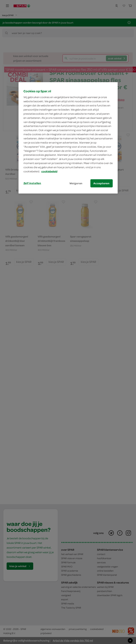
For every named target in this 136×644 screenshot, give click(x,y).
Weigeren (76, 183)
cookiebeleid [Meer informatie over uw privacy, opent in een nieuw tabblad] (49, 171)
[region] (68, 138)
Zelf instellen (32, 183)
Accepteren (101, 183)
